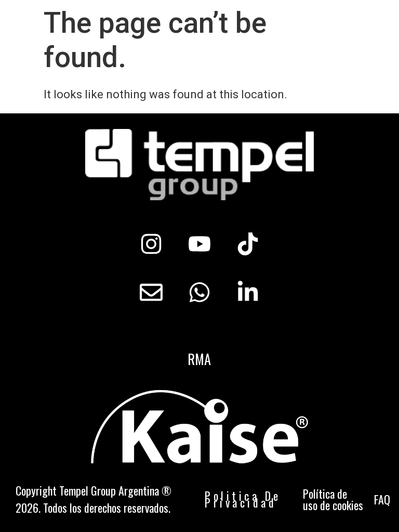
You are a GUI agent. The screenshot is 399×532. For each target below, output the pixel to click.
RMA (199, 359)
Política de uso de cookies (333, 499)
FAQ (382, 499)
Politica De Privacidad (243, 499)
